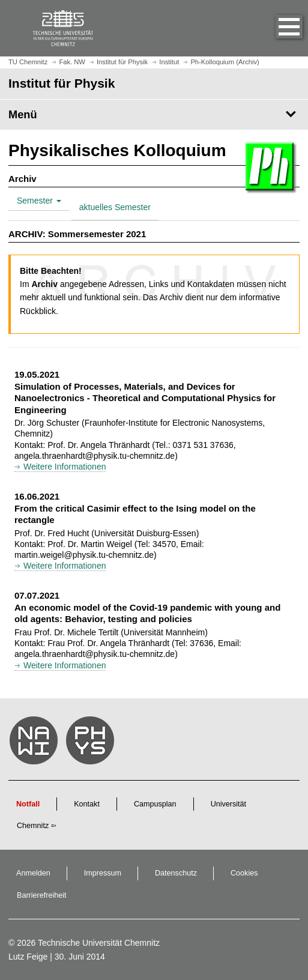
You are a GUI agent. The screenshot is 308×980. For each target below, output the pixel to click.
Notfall (28, 804)
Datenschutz (176, 873)
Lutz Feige (28, 957)
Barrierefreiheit (42, 895)
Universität (229, 804)
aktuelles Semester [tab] (115, 207)
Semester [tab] (39, 201)
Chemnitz (33, 826)
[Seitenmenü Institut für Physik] (154, 115)
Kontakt (87, 804)
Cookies (244, 873)
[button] (277, 28)
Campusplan (155, 804)
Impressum (103, 873)
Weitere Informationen (65, 467)
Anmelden (33, 873)
